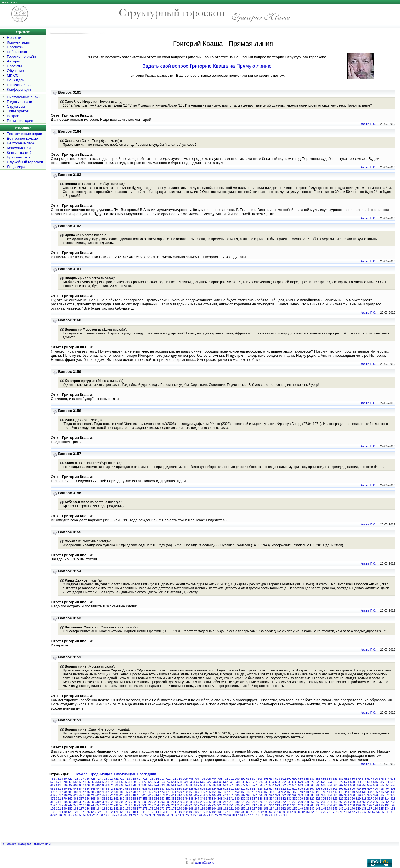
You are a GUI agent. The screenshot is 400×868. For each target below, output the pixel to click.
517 (254, 789)
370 (64, 799)
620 (352, 782)
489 (70, 792)
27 (196, 815)
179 (128, 809)
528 (191, 789)
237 (139, 805)
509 (301, 789)
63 (391, 812)
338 (249, 799)
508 (306, 789)
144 (329, 809)
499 (358, 789)
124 (99, 812)
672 (53, 782)
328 (306, 799)
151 (289, 809)
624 (329, 782)
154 (272, 809)
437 (370, 792)
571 (289, 785)
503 (335, 789)
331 (289, 799)
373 (393, 795)
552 (53, 789)
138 (364, 809)
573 (277, 785)
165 (208, 809)
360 (122, 799)
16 (241, 815)
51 (97, 815)
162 (226, 809)
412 (168, 795)
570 (295, 785)
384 (329, 795)
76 (337, 812)
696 (260, 779)
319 (358, 799)
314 (387, 799)
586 (203, 785)
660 (122, 782)
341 (231, 799)
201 (347, 805)
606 (87, 785)
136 (376, 809)
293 (162, 802)
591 (174, 785)
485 (93, 792)
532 (168, 789)
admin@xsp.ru (205, 862)
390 (295, 795)
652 (168, 782)
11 (262, 815)
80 (320, 812)
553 (393, 785)
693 (277, 779)
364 (99, 799)
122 (111, 812)
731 (59, 779)
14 (250, 815)
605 (93, 785)
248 (76, 805)
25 (204, 815)
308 (76, 802)
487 (82, 792)
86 (296, 812)
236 (145, 805)
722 (111, 779)
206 (318, 805)
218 (249, 805)
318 (364, 799)
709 (185, 779)
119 (128, 812)
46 (118, 815)
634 (272, 782)
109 (185, 812)
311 (59, 802)
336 (260, 799)
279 (243, 802)
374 (387, 795)
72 (353, 812)
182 (111, 809)
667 (82, 782)
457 (254, 792)
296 (145, 802)
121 (116, 812)
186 (87, 809)
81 (316, 812)
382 (341, 795)
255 (381, 802)
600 (122, 785)
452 (283, 792)
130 (64, 812)
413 (162, 795)
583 (220, 785)
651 (174, 782)
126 (87, 812)
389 (301, 795)
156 (260, 809)
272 (283, 802)
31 (180, 815)
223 (220, 805)
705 (208, 779)
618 (364, 782)
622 (341, 782)
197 (370, 805)
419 (128, 795)
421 (116, 795)
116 (145, 812)
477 (139, 792)
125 (93, 812)
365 (93, 799)
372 (53, 799)
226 (203, 805)
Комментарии (19, 42)
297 (139, 802)
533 (162, 789)
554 (387, 785)
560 (352, 785)
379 (358, 795)
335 (266, 799)
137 (370, 809)
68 (370, 812)
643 (220, 782)
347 (197, 799)
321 (347, 799)
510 (295, 789)
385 (324, 795)
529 (185, 789)
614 (387, 782)
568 (306, 785)
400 (237, 795)
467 (197, 792)
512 (283, 789)
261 (347, 802)
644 (214, 782)
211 (289, 805)
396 (260, 795)
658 (134, 782)
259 (358, 802)
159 (243, 809)
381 (347, 795)
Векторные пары (21, 143)
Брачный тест (19, 157)
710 (180, 779)
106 (203, 812)
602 (111, 785)
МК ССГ (14, 75)
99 (242, 812)
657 (139, 782)
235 (151, 805)
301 (116, 802)
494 (387, 789)
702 (226, 779)
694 (272, 779)
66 (378, 812)
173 (162, 809)
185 (93, 809)
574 (272, 785)
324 (329, 799)
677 (370, 779)
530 (180, 789)
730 (64, 779)
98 (246, 812)
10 (266, 815)
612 (53, 785)
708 (191, 779)
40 (142, 815)
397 (254, 795)
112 (168, 812)
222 (226, 805)
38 (151, 815)
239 (128, 805)
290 (180, 802)
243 (105, 805)
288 (191, 802)
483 (105, 792)
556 (376, 785)
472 (168, 792)
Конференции (19, 90)
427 (82, 795)
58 (68, 815)
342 (226, 799)
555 (381, 785)
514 (272, 789)
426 (87, 795)
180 (122, 809)
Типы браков (18, 111)
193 (393, 805)
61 (56, 815)
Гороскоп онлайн (21, 56)
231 (174, 805)
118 (134, 812)
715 (151, 779)
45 (122, 815)
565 (324, 785)
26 (200, 815)
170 (180, 809)
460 (237, 792)
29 (188, 815)
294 (157, 802)
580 (237, 785)
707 (197, 779)
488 (76, 792)
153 (277, 809)
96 (254, 812)
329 (301, 799)
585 (208, 785)
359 (128, 799)
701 (231, 779)
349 (185, 799)
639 (243, 782)
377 (370, 795)
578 (249, 785)
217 (254, 805)
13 (254, 815)
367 (82, 799)
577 (254, 785)
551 (59, 789)
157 (254, 809)
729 (70, 779)
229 (185, 805)
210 (295, 805)
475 (151, 792)
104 (214, 812)
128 (76, 812)
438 (364, 792)
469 (185, 792)
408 (191, 795)
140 (352, 809)
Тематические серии (24, 134)
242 (111, 805)
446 (318, 792)
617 (370, 782)
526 (203, 789)
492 (53, 792)
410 (180, 795)
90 (279, 812)
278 (249, 802)
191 (59, 809)
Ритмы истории (20, 121)
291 (174, 802)
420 (122, 795)
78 (329, 812)
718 (134, 779)
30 (184, 815)
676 (376, 779)
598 (134, 785)
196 (376, 805)
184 (99, 809)
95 (259, 812)
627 (312, 782)
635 (266, 782)
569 (301, 785)
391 (289, 795)
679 (358, 779)
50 (101, 815)
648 (191, 782)
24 (208, 815)
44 (126, 815)
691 (289, 779)
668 (76, 782)
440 (352, 792)
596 (145, 785)
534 (157, 789)
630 (295, 782)
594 (157, 785)
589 (185, 785)
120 (122, 812)
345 (208, 799)
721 (116, 779)
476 (145, 792)
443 (335, 792)
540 (122, 789)
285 (208, 802)
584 (214, 785)
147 (312, 809)
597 (139, 785)
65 (382, 812)
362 (111, 799)
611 (59, 785)
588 (191, 785)
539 (128, 789)
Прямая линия (19, 85)
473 (162, 792)
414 (157, 795)
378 (364, 795)
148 (306, 809)
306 (87, 802)
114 (157, 812)
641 (231, 782)
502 (341, 789)
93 (267, 812)
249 (70, 805)
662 (111, 782)
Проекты (14, 66)
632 (283, 782)
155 (266, 809)
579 (243, 785)
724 (99, 779)
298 (134, 802)
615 (381, 782)
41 (138, 815)
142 (341, 809)
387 (312, 795)
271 (289, 802)
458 (249, 792)
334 (272, 799)
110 (180, 812)
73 (349, 812)
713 (162, 779)
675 (381, 779)
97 (250, 812)
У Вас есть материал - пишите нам (27, 844)
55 (81, 815)
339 (243, 799)
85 (300, 812)
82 (312, 812)
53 (89, 815)
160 (237, 809)
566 (318, 785)
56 (77, 815)
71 (357, 812)
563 (335, 785)
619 (358, 782)
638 (249, 782)
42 (134, 815)
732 (53, 779)
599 (128, 785)
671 (59, 782)
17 (237, 815)
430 (64, 795)
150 (295, 809)
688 (306, 779)
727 (82, 779)
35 (163, 815)
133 (393, 809)
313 (393, 799)
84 (304, 812)
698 (249, 779)
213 (277, 805)
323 (335, 799)
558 (364, 785)
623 (335, 782)
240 (122, 805)
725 (93, 779)
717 (139, 779)
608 (76, 785)
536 (145, 789)
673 (393, 779)
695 (266, 779)
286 (203, 802)
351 (174, 799)
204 (329, 805)
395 (266, 795)
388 (306, 795)
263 (335, 802)
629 (301, 782)
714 (157, 779)
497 (370, 789)
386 (318, 795)
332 (283, 799)
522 (226, 789)
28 (192, 815)
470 (180, 792)
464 (214, 792)
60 (60, 815)
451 (289, 792)
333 (277, 799)
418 (134, 795)
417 (139, 795)
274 (272, 802)
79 (324, 812)
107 (197, 812)
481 (116, 792)
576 (260, 785)
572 (283, 785)
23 (212, 815)
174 (157, 809)
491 (59, 792)
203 (335, 805)
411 (174, 795)
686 (318, 779)
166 (203, 809)
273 (277, 802)
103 (220, 812)
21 (221, 815)
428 (76, 795)
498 (364, 789)
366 (87, 799)
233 (162, 805)
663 (105, 782)
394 (272, 795)
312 (53, 802)
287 (197, 802)
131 (59, 812)
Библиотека (17, 52)
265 (324, 802)
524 (214, 789)
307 (82, 802)
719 (128, 779)
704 (214, 779)
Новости (14, 38)
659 (128, 782)
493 (393, 789)
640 (237, 782)
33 (171, 815)
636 (260, 782)
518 (249, 789)
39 (147, 815)
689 (301, 779)
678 (364, 779)
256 (376, 802)
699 (243, 779)
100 (237, 812)
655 (151, 782)
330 (295, 799)
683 (335, 779)
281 (231, 802)
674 (387, 779)
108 (191, 812)
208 (306, 805)
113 (162, 812)
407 (197, 795)
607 (82, 785)
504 (329, 789)
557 (370, 785)
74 (345, 812)
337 (254, 799)
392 (283, 795)
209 (301, 805)
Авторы (13, 61)
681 (347, 779)
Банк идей (16, 80)
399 (243, 795)
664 (99, 782)
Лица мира (16, 167)
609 (70, 785)
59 (64, 815)
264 (329, 802)
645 (208, 782)
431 (59, 795)
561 (347, 785)
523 (220, 789)
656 (145, 782)
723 (105, 779)
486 (87, 792)
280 (237, 802)
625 (324, 782)
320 (352, 799)
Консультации (19, 148)
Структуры (16, 106)
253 (393, 802)
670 (64, 782)
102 (226, 812)
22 (217, 815)
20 (225, 815)
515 (266, 789)
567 (312, 785)
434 (387, 792)
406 (203, 795)
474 (157, 792)
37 (155, 815)
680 (352, 779)
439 (358, 792)
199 (358, 805)
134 (387, 809)
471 (174, 792)
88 (287, 812)
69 (366, 812)
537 (139, 789)
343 (220, 799)
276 (260, 802)
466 (203, 792)
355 (151, 799)
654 (157, 782)
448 (306, 792)
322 (341, 799)
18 (233, 815)
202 (341, 805)
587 (197, 785)
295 (151, 802)
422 (111, 795)
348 (191, 799)
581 (231, 785)
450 (295, 792)
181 (116, 809)
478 (134, 792)
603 (105, 785)
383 (335, 795)
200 (352, 805)
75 (341, 812)
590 (180, 785)
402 (226, 795)
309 (70, 802)
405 (208, 795)
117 (139, 812)
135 (381, 809)
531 (174, 789)
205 (324, 805)
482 (111, 792)
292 (168, 802)
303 (105, 802)
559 (358, 785)
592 (168, 785)
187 (82, 809)
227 (197, 805)
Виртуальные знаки (24, 97)
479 (128, 792)
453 (277, 792)
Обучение (15, 71)
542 (111, 789)
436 (376, 792)
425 (93, 795)
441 (347, 792)
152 (283, 809)
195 (381, 805)
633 (277, 782)
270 (295, 802)
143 (335, 809)
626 (318, 782)
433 (393, 792)
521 (231, 789)
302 (111, 802)
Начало (81, 774)
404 (214, 795)
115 (151, 812)
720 (122, 779)
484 (99, 792)
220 (237, 805)
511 (289, 789)
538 (134, 789)
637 (254, 782)
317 (370, 799)
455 (266, 792)
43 (130, 815)
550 (64, 789)
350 (180, 799)
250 (64, 805)
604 (99, 785)
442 (341, 792)
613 (393, 782)
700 (237, 779)
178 (134, 809)
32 (176, 815)
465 (208, 792)
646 (203, 782)
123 (105, 812)
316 (376, 799)
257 (370, 802)
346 (203, 799)
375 (381, 795)
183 (105, 809)
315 (381, 799)
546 (87, 789)
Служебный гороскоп (25, 162)
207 (312, 805)
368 (76, 799)
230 (180, 805)
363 (105, 799)
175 (151, 809)
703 (220, 779)
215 (266, 805)
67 (374, 812)
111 (174, 812)
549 (70, 789)
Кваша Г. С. (368, 124)
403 (220, 795)
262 (341, 802)
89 (283, 812)
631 (289, 782)
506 (318, 789)
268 (306, 802)
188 (76, 809)
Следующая (125, 774)
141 (347, 809)
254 (387, 802)
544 (99, 789)
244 (99, 805)
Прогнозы (15, 47)
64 (386, 812)
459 (243, 792)
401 (231, 795)
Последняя (146, 774)
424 (99, 795)
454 (272, 792)
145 (324, 809)
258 (364, 802)
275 (266, 802)
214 (272, 805)
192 (53, 809)
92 (271, 812)
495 (381, 789)
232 (168, 805)
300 (122, 802)
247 (82, 805)
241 (116, 805)
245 (93, 805)
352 (168, 799)
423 (105, 795)
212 (283, 805)
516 (260, 789)
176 (145, 809)
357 (139, 799)
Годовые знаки (20, 102)
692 (283, 779)
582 (226, 785)
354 (157, 799)
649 (185, 782)
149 (301, 809)
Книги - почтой (19, 153)
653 (162, 782)
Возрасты (15, 116)
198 (364, 805)
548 (76, 789)
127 (82, 812)
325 (324, 799)
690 (295, 779)
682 (341, 779)
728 (76, 779)
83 (308, 812)
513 (277, 789)
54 (85, 815)
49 (106, 815)
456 (260, 792)
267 (312, 802)
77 (333, 812)
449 (301, 792)
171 (174, 809)
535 (151, 789)
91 (275, 812)
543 (105, 789)
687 (312, 779)
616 (376, 782)
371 (59, 799)
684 (329, 779)
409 (185, 795)
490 (64, 792)
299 (128, 802)
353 (162, 799)
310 (64, 802)
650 (180, 782)
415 (151, 795)
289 (185, 802)
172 (168, 809)
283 (220, 802)
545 (93, 789)
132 (53, 812)
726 (87, 779)
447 (312, 792)
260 (352, 802)
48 (110, 815)
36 (159, 815)
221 (231, 805)
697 (254, 779)
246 (87, 805)
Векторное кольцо (22, 138)
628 (306, 782)
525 (208, 789)
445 (324, 792)
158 (249, 809)
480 (122, 792)
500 (352, 789)
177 (139, 809)
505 (324, 789)
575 (266, 785)
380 (352, 795)
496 (376, 789)
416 (145, 795)
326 (318, 799)
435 (381, 792)
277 (254, 802)
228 (191, 805)
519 (243, 789)
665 (93, 782)
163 (220, 809)
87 (292, 812)
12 (258, 815)
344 (214, 799)
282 (226, 802)
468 (191, 792)
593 (162, 785)
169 (185, 809)
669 (70, 782)
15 (246, 815)
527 (197, 789)
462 (226, 792)
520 (237, 789)
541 (116, 789)
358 (134, 799)
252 (53, 805)
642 (226, 782)
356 (145, 799)
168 (191, 809)
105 (208, 812)
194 (387, 805)
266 (318, 802)
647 (197, 782)
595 (151, 785)
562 (341, 785)
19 (229, 815)
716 (145, 779)
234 (157, 805)
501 (347, 789)
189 (70, 809)
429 (70, 795)
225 (208, 805)
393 (277, 795)
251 (59, 805)
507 (312, 789)
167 (197, 809)
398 (249, 795)
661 (116, 782)
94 (263, 812)
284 (214, 802)
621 (347, 782)
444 (329, 792)
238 (134, 805)
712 (168, 779)
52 (93, 815)
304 (99, 802)
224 (214, 805)
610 (64, 785)
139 (358, 809)
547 (82, 789)
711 (174, 779)
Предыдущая (101, 774)
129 (70, 812)
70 (362, 812)
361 (116, 799)
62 (52, 815)
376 (376, 795)
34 (167, 815)
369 (70, 799)
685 (324, 779)
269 (301, 802)
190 (64, 809)
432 (53, 795)
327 (312, 799)
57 (72, 815)
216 (260, 805)
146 (318, 809)
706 (203, 779)
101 (231, 812)
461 (231, 792)
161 (231, 809)
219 (243, 805)
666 (87, 782)
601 (116, 785)
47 (114, 815)
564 (329, 785)
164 (214, 809)
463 (220, 792)
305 (93, 802)
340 (237, 799)
